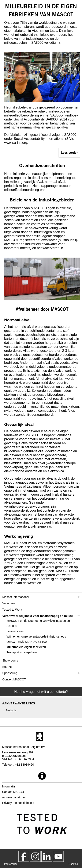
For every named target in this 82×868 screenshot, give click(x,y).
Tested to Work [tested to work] (12, 610)
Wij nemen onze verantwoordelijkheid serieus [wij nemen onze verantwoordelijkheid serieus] (36, 636)
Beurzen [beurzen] (8, 667)
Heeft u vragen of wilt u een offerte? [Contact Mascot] (41, 692)
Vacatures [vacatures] (9, 603)
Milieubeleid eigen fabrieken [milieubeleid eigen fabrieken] (26, 647)
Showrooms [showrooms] (10, 660)
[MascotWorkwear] (24, 856)
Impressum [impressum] (10, 864)
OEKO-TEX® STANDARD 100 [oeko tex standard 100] (27, 642)
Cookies (73, 864)
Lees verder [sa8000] (69, 152)
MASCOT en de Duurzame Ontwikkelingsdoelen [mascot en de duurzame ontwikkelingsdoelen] (38, 621)
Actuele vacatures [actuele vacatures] (14, 797)
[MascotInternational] (58, 856)
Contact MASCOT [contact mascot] (14, 679)
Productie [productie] (11, 711)
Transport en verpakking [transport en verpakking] (22, 652)
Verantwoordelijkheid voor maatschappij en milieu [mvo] (38, 616)
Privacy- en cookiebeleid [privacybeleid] (18, 803)
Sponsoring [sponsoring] (10, 673)
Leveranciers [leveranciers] (15, 631)
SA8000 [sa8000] (12, 626)
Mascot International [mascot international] (16, 597)
